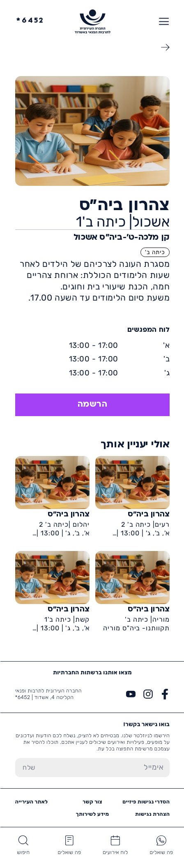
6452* (30, 21)
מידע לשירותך (92, 814)
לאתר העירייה (31, 802)
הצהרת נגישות (152, 814)
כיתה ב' (155, 252)
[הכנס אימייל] (106, 768)
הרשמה (92, 405)
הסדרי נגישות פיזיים (146, 802)
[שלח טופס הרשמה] (29, 768)
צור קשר (92, 802)
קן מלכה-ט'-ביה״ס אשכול (121, 238)
